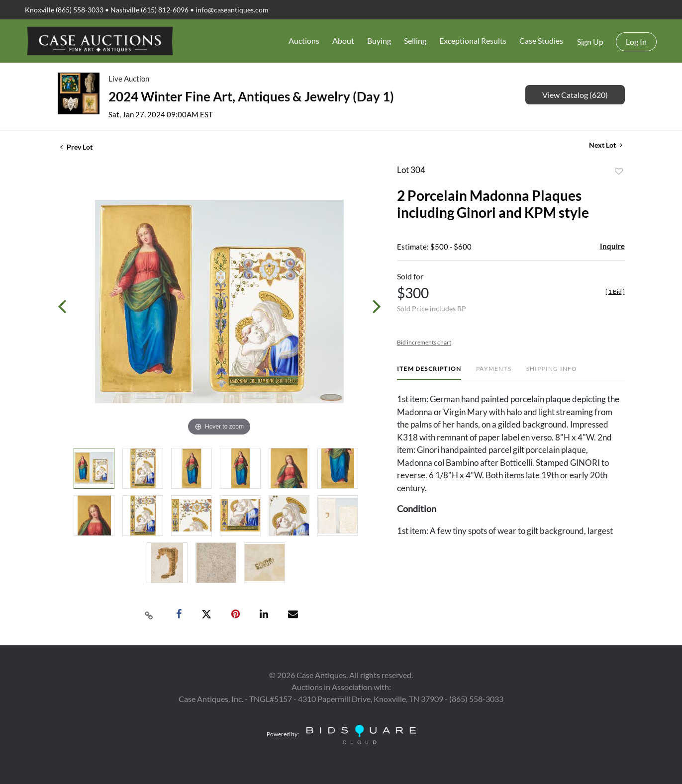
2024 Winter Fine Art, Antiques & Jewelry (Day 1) (251, 96)
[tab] (429, 373)
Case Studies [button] (541, 41)
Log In (636, 42)
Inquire (612, 246)
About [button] (343, 41)
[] (615, 292)
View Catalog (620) (575, 95)
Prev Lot (76, 147)
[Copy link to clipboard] (149, 614)
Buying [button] (379, 41)
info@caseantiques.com (232, 10)
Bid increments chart (424, 342)
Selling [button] (415, 41)
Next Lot (606, 145)
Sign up (590, 42)
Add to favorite (619, 172)
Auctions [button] (304, 41)
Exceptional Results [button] (473, 41)
